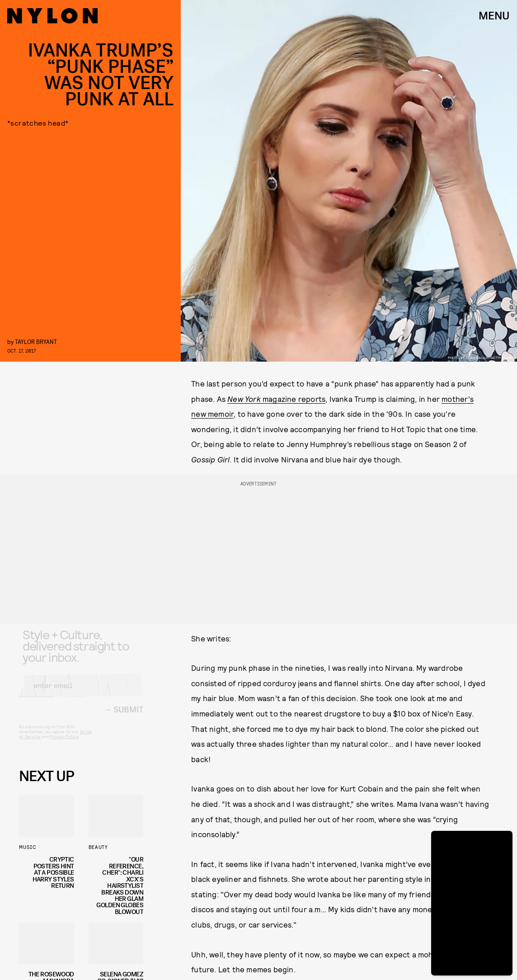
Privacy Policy (64, 744)
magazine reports (276, 399)
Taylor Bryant (36, 342)
